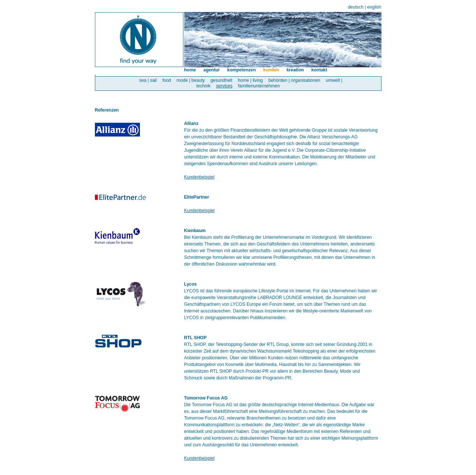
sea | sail (148, 80)
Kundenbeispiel (199, 177)
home (190, 70)
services (224, 86)
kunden (271, 70)
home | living (250, 80)
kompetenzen (242, 70)
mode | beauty (191, 80)
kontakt (320, 70)
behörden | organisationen (294, 80)
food (167, 80)
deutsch (356, 7)
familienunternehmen (259, 86)
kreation (295, 70)
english (374, 7)
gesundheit (221, 80)
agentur (212, 70)
